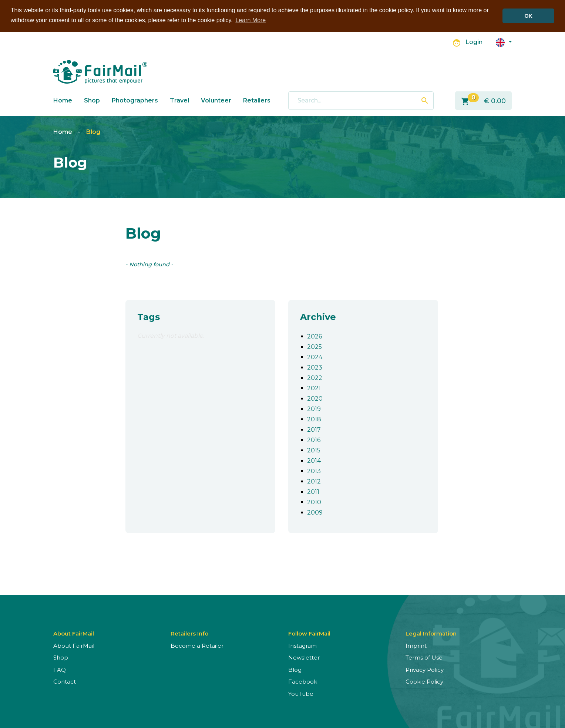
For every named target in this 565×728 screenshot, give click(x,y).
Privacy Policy (425, 669)
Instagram (302, 645)
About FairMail (74, 645)
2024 (315, 356)
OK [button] (528, 16)
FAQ (60, 669)
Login (474, 42)
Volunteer (216, 100)
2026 (315, 336)
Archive (318, 316)
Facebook (303, 681)
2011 (313, 491)
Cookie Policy (424, 681)
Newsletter (304, 657)
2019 (314, 408)
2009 (315, 512)
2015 (314, 450)
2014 (314, 460)
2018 (314, 419)
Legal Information (431, 633)
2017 (314, 429)
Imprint (416, 645)
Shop (92, 100)
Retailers (257, 100)
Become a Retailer (197, 645)
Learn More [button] (250, 20)
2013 (314, 470)
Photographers (135, 100)
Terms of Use (424, 657)
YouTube (301, 693)
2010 (314, 501)
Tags (149, 316)
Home (63, 100)
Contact (65, 681)
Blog (93, 132)
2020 (315, 398)
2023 (315, 367)
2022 (315, 377)
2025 (315, 346)
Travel (179, 100)
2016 (314, 439)
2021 (314, 387)
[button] (504, 41)
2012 (314, 481)
